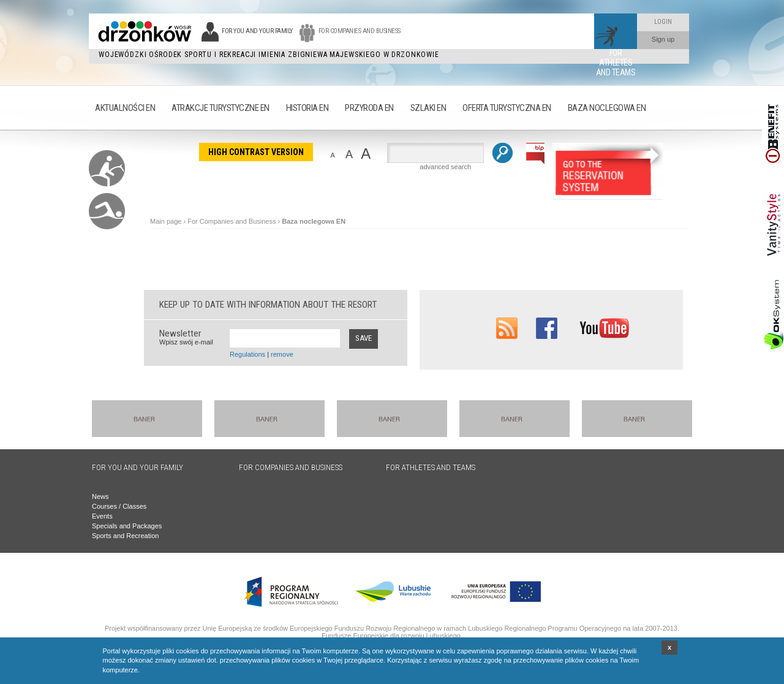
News (100, 496)
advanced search (445, 167)
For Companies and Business (232, 221)
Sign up (663, 39)
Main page (166, 221)
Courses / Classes (119, 506)
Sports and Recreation (125, 536)
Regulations (247, 354)
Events (102, 516)
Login (663, 22)
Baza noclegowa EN (314, 221)
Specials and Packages (127, 526)
